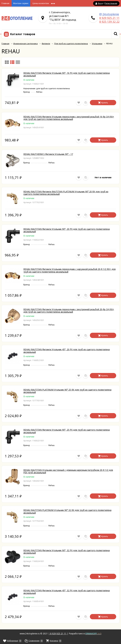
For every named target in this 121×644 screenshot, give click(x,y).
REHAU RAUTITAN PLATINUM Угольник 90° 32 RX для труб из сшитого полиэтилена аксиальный (67, 511)
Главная (5, 3)
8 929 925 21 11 (109, 18)
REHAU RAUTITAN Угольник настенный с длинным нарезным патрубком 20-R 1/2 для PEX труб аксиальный (68, 471)
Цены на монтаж (41, 3)
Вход (100, 3)
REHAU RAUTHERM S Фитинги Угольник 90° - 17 (48, 154)
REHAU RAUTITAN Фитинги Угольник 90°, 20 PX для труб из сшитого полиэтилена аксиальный (67, 230)
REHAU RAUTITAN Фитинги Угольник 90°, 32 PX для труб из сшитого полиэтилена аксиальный (67, 552)
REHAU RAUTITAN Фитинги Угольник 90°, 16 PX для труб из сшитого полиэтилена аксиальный (67, 74)
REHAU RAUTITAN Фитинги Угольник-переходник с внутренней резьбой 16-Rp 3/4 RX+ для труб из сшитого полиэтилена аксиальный (69, 118)
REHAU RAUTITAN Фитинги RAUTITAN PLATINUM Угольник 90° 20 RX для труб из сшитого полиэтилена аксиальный (66, 193)
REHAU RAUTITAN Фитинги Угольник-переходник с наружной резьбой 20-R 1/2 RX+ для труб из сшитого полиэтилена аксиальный (69, 270)
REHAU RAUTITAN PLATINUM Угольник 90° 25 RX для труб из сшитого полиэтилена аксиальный (67, 391)
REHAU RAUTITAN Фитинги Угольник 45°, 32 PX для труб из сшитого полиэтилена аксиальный (67, 592)
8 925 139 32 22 (109, 22)
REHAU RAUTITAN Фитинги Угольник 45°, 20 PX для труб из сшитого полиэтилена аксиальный (67, 351)
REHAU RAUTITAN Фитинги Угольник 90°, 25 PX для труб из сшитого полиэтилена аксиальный (67, 431)
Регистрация (111, 3)
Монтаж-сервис (21, 3)
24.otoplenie (111, 14)
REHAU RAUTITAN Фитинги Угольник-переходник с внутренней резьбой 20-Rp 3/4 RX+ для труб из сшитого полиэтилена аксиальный (69, 311)
